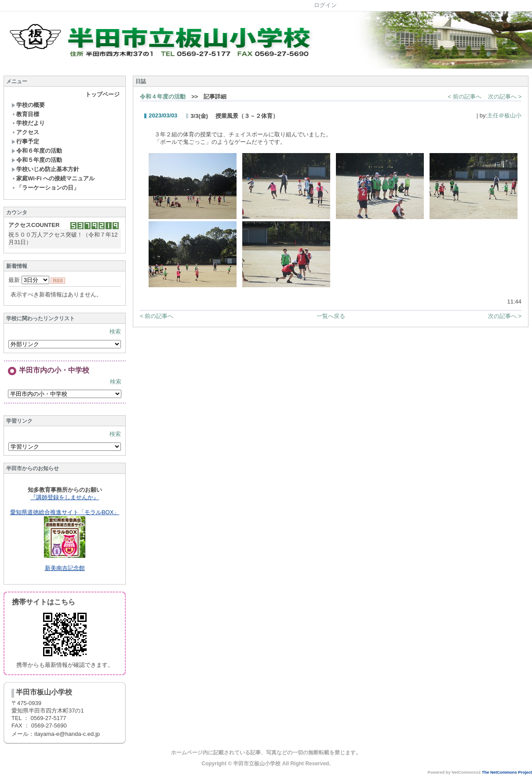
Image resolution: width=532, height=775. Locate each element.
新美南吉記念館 (65, 568)
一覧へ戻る (331, 316)
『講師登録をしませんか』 (65, 497)
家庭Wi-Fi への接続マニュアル (53, 178)
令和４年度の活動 (163, 97)
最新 (29, 280)
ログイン (325, 5)
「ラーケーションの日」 (45, 188)
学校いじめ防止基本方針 (45, 169)
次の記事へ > (505, 97)
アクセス (25, 132)
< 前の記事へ (465, 97)
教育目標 (25, 114)
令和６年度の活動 (37, 151)
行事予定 (25, 141)
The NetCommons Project (507, 772)
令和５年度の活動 (37, 160)
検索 (115, 331)
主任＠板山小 (504, 115)
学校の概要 (28, 105)
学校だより (28, 123)
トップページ (102, 94)
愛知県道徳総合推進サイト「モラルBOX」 (65, 512)
